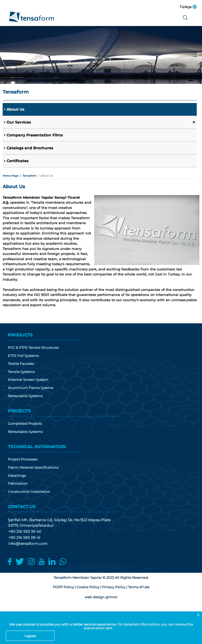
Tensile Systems (21, 372)
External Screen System (28, 380)
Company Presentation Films (35, 135)
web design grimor (101, 597)
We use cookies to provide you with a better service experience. (63, 624)
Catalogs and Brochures (30, 148)
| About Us (45, 176)
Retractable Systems (25, 396)
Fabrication (18, 484)
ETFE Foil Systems (23, 356)
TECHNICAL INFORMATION (37, 447)
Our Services (19, 122)
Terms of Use (139, 587)
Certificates (17, 161)
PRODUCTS (20, 335)
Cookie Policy (88, 587)
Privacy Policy (114, 587)
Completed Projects (25, 424)
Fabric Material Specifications (33, 467)
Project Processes (23, 459)
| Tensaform (27, 176)
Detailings (17, 476)
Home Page (11, 176)
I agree (30, 636)
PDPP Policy (63, 587)
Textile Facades (21, 364)
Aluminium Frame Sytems (31, 388)
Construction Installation (29, 492)
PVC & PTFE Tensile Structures (33, 348)
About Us (15, 109)
